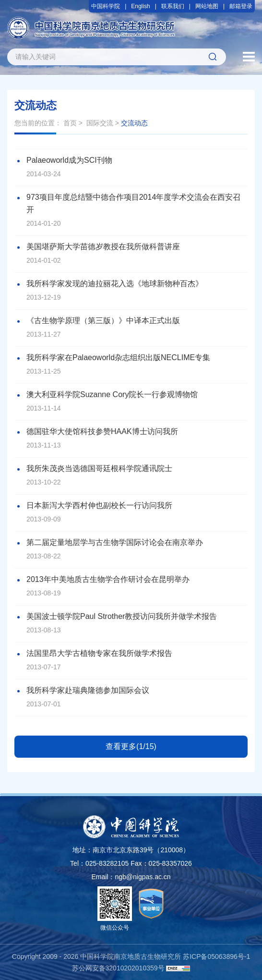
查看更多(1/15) (131, 746)
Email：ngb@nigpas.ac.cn (131, 877)
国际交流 (100, 123)
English (140, 6)
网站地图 (207, 6)
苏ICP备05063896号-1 (216, 956)
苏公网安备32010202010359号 (118, 968)
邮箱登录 (241, 6)
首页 (70, 123)
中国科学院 (106, 6)
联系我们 (173, 6)
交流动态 (134, 123)
